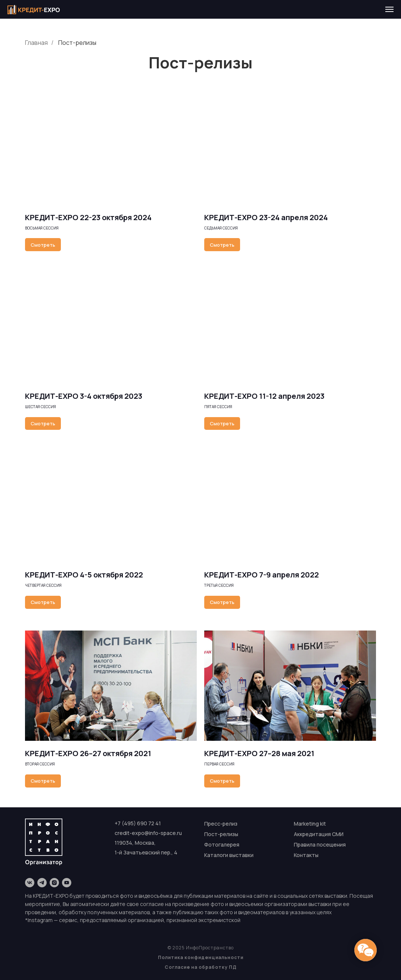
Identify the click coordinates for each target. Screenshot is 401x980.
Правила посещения (320, 845)
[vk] (30, 883)
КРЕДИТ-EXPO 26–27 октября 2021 (88, 753)
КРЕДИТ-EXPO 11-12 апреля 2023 (264, 396)
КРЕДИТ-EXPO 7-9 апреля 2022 (262, 575)
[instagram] (54, 883)
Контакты (306, 855)
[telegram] (42, 883)
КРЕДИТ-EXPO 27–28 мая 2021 (259, 753)
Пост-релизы (77, 43)
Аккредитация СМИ (319, 834)
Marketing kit (310, 824)
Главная (36, 43)
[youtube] (67, 883)
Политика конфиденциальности (201, 957)
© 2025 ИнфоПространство (201, 948)
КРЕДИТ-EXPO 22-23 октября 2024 (88, 217)
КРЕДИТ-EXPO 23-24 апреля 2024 (266, 217)
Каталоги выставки (229, 855)
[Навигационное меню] (389, 9)
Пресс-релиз (221, 824)
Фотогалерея (222, 845)
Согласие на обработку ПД (201, 967)
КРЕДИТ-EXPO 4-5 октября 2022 (84, 575)
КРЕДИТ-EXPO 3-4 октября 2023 (84, 396)
